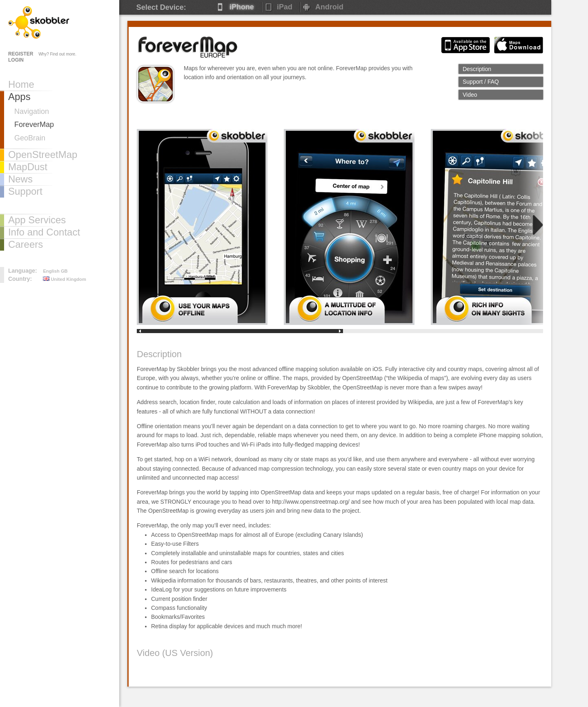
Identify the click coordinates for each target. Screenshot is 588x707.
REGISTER (21, 54)
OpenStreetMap (43, 155)
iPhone (242, 7)
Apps (19, 97)
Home (21, 84)
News (20, 179)
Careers (26, 244)
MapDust (28, 167)
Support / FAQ (481, 82)
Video (470, 95)
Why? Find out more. (57, 54)
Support (25, 191)
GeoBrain (30, 138)
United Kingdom (65, 279)
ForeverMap (34, 125)
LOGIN (16, 60)
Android (329, 7)
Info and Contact (44, 232)
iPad (285, 7)
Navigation (32, 111)
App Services (37, 220)
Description (477, 69)
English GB (55, 271)
